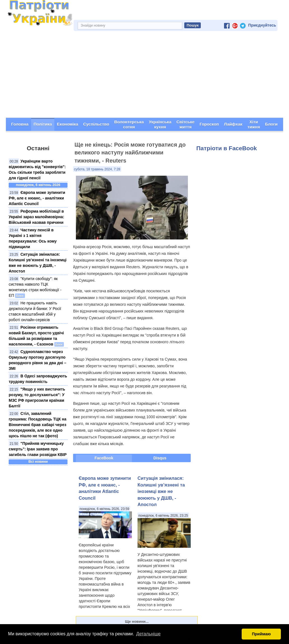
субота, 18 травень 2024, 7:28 (97, 169)
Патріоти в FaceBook (227, 148)
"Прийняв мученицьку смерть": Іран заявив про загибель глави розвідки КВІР (38, 449)
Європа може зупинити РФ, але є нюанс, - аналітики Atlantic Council (37, 198)
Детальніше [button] (148, 634)
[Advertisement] (144, 76)
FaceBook (104, 458)
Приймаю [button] (261, 634)
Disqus (160, 458)
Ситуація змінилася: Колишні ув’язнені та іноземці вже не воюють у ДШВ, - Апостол (161, 491)
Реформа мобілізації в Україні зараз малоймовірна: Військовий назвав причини (36, 217)
